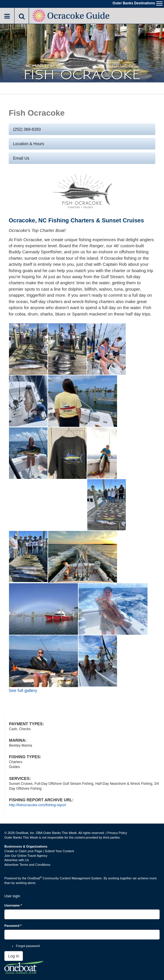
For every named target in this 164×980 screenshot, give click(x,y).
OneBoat (35, 878)
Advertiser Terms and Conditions (27, 865)
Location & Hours (29, 144)
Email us (21, 158)
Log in (14, 956)
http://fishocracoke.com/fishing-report (38, 805)
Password (13, 926)
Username (13, 905)
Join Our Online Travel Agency (26, 856)
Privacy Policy (117, 833)
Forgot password (28, 946)
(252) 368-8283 (27, 129)
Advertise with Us (17, 860)
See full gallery (23, 690)
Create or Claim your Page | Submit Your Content (39, 851)
